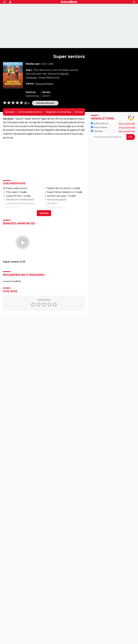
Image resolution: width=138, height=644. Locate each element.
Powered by (12, 281)
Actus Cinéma (99, 127)
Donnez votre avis (45, 103)
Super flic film (14, 196)
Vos (79, 112)
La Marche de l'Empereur (20, 203)
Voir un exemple (127, 124)
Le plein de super (57, 196)
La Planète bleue (57, 211)
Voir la (30, 112)
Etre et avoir (13, 207)
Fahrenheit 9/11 (15, 211)
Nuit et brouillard (57, 200)
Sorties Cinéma (99, 124)
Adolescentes (55, 207)
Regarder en (58, 112)
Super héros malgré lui (60, 192)
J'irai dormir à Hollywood (20, 200)
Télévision (97, 131)
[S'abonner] (113, 137)
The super (12, 192)
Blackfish (52, 203)
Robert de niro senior (59, 188)
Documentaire (44, 84)
